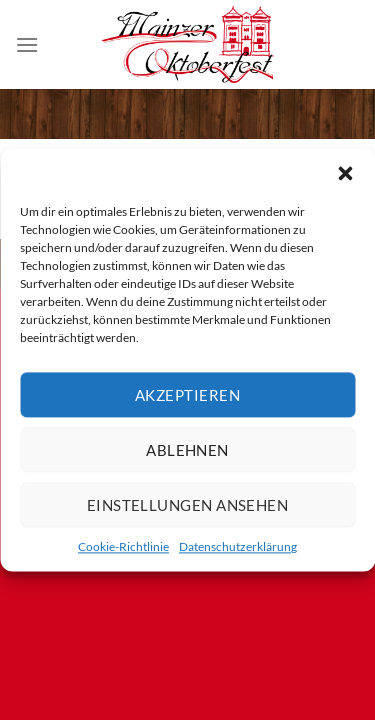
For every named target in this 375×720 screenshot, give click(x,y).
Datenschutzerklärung (238, 546)
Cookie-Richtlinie (123, 546)
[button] (345, 173)
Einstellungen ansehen (187, 505)
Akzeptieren (187, 395)
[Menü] (27, 44)
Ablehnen (187, 450)
